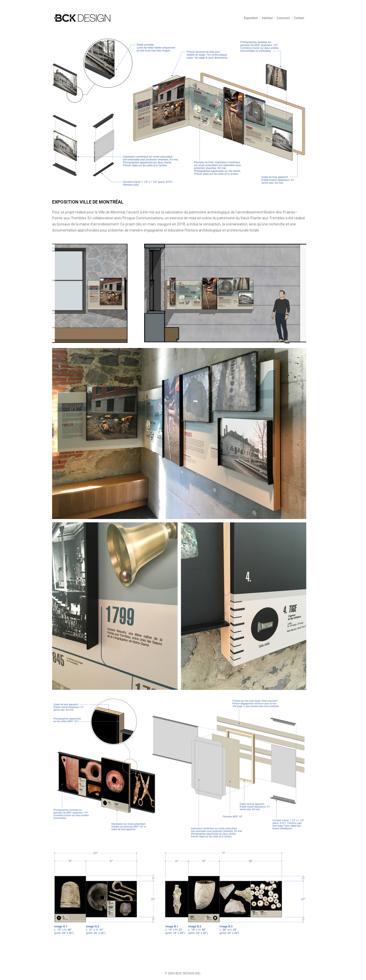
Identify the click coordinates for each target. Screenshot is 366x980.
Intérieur (267, 18)
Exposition (251, 18)
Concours (283, 18)
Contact (299, 18)
